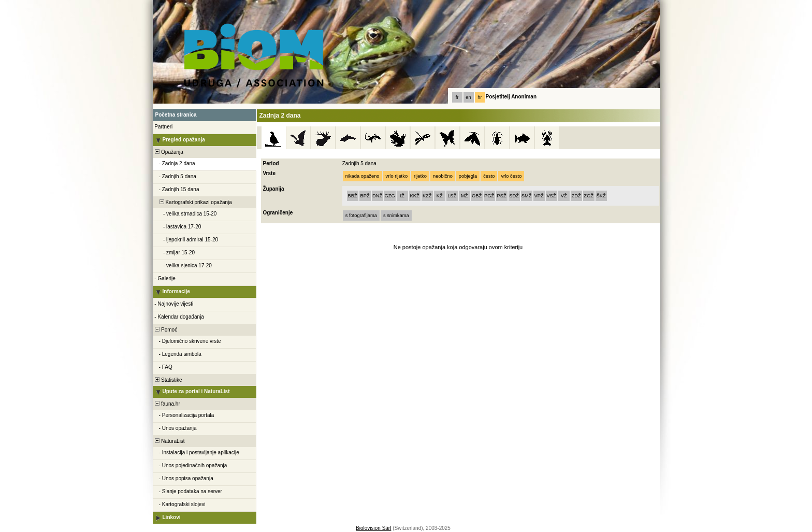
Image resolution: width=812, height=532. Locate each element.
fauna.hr (167, 404)
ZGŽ (589, 196)
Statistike (168, 380)
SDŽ (514, 196)
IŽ (402, 196)
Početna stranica (176, 115)
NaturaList (169, 441)
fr (457, 97)
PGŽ (489, 196)
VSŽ (552, 196)
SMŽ (527, 196)
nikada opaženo (363, 176)
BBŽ (353, 196)
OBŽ (477, 196)
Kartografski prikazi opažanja (193, 202)
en (468, 97)
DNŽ (377, 196)
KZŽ (427, 196)
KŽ (440, 196)
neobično (443, 176)
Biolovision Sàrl (373, 528)
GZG (390, 196)
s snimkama (396, 215)
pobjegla (468, 176)
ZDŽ (576, 196)
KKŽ (415, 196)
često (489, 176)
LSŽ (452, 196)
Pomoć (166, 330)
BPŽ (365, 196)
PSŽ (502, 196)
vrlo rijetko (397, 176)
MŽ (464, 196)
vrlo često (511, 176)
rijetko (420, 176)
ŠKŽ (601, 196)
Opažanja (169, 152)
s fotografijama (361, 215)
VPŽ (539, 196)
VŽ (564, 196)
